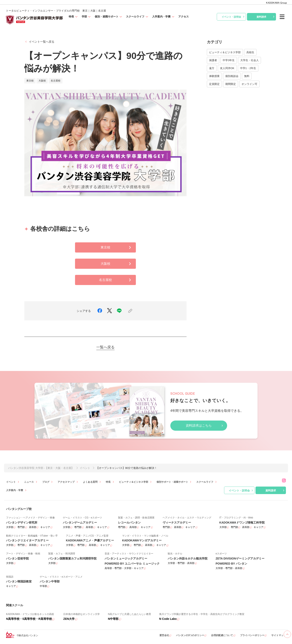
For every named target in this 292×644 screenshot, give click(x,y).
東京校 (117, 247)
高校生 (250, 52)
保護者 (213, 60)
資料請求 (266, 17)
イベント (85, 468)
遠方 (212, 68)
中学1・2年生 (248, 68)
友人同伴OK (227, 68)
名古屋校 (116, 280)
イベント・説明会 (233, 17)
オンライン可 (249, 84)
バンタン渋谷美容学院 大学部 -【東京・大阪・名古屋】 (41, 468)
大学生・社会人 (250, 60)
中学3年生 (229, 60)
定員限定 (214, 84)
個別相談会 (232, 76)
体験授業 (214, 76)
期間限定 (231, 84)
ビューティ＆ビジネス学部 (225, 52)
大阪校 (117, 264)
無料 (247, 76)
